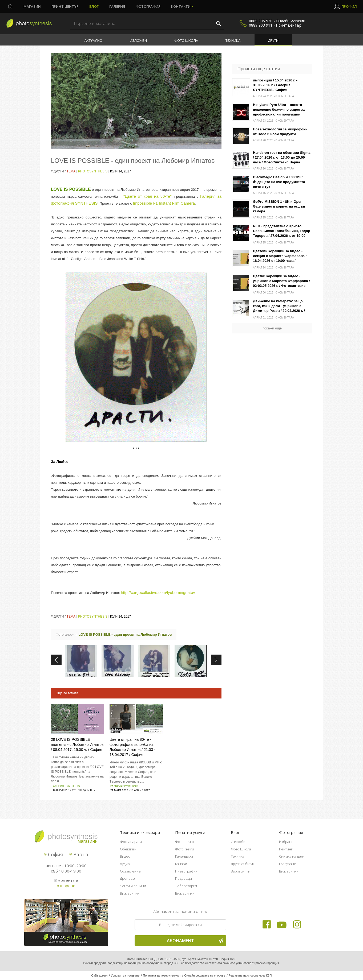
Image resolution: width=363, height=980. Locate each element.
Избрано (286, 842)
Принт (65, 6)
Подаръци (183, 878)
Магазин (32, 6)
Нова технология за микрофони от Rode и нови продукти (280, 132)
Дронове (127, 878)
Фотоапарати (131, 842)
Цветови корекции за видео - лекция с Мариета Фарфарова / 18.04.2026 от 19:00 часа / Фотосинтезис (280, 256)
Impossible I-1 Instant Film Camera (164, 203)
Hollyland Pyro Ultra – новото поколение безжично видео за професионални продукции (279, 109)
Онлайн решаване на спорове (205, 975)
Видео (125, 856)
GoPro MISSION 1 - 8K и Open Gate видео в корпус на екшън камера (279, 206)
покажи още (272, 328)
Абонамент (195, 941)
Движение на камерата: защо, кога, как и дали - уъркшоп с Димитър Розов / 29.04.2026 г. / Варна (279, 306)
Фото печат (185, 842)
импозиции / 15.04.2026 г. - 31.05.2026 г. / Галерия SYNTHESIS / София (275, 85)
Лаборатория (186, 886)
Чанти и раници (133, 886)
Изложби (138, 40)
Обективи (128, 849)
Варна (79, 854)
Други (273, 40)
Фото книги (185, 849)
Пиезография (186, 871)
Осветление (130, 871)
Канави (181, 864)
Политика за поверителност (162, 975)
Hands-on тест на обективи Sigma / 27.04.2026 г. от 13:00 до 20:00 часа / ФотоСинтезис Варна (282, 157)
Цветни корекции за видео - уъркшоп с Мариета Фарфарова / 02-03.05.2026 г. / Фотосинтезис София (281, 281)
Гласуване (288, 864)
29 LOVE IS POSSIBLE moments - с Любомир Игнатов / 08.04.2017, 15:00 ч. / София (77, 745)
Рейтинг (286, 849)
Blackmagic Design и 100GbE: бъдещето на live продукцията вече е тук (279, 182)
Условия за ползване (125, 975)
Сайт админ (100, 975)
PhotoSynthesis (93, 171)
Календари (184, 856)
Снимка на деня (292, 856)
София (53, 854)
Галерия (117, 6)
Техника (233, 40)
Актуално (93, 40)
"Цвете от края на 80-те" (148, 196)
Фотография (148, 6)
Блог (94, 6)
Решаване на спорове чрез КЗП (250, 975)
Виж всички (130, 893)
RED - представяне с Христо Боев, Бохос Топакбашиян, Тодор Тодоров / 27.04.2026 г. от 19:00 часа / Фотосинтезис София (282, 231)
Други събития (243, 864)
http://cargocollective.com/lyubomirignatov (158, 592)
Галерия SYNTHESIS (66, 786)
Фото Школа (186, 40)
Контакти (181, 6)
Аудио (125, 864)
